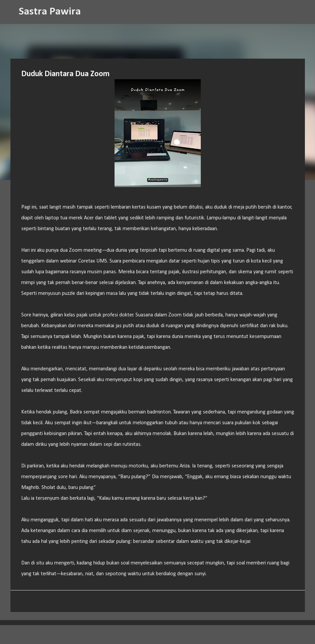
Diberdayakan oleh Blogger (157, 635)
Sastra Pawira (50, 12)
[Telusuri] (90, 12)
